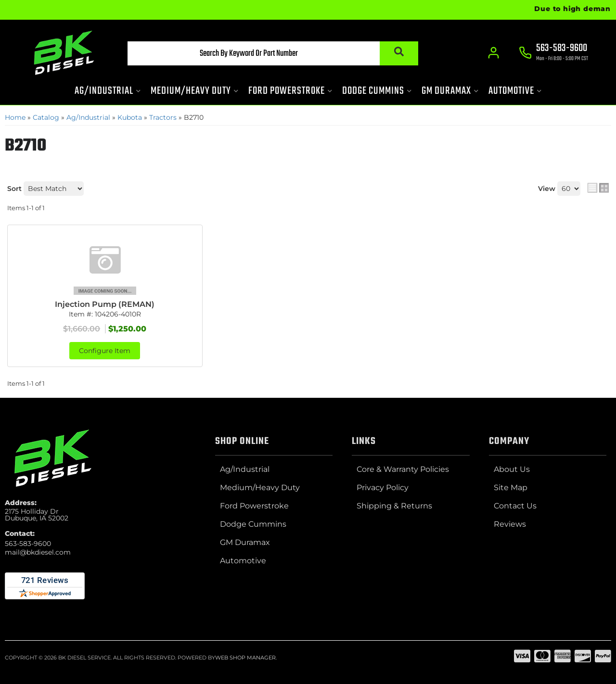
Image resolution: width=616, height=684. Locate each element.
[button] (273, 53)
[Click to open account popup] (494, 53)
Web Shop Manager (245, 658)
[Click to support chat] (553, 53)
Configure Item (105, 351)
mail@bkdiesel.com (38, 552)
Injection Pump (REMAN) (105, 304)
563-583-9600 (28, 544)
